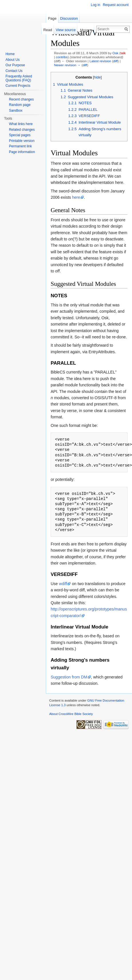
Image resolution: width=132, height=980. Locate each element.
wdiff (63, 584)
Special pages (20, 135)
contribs (62, 57)
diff (115, 61)
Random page (20, 105)
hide (97, 77)
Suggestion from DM (69, 677)
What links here (21, 124)
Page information (22, 152)
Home (10, 54)
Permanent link (20, 146)
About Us (12, 60)
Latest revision (100, 61)
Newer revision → (67, 65)
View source (66, 30)
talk (123, 53)
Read (48, 30)
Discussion (69, 18)
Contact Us (14, 71)
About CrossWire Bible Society (71, 714)
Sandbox (16, 111)
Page (52, 18)
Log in (95, 5)
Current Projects (18, 86)
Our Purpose (15, 65)
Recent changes (21, 99)
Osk (116, 53)
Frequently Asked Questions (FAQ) (19, 78)
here (76, 197)
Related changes (22, 130)
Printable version (22, 141)
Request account (116, 5)
